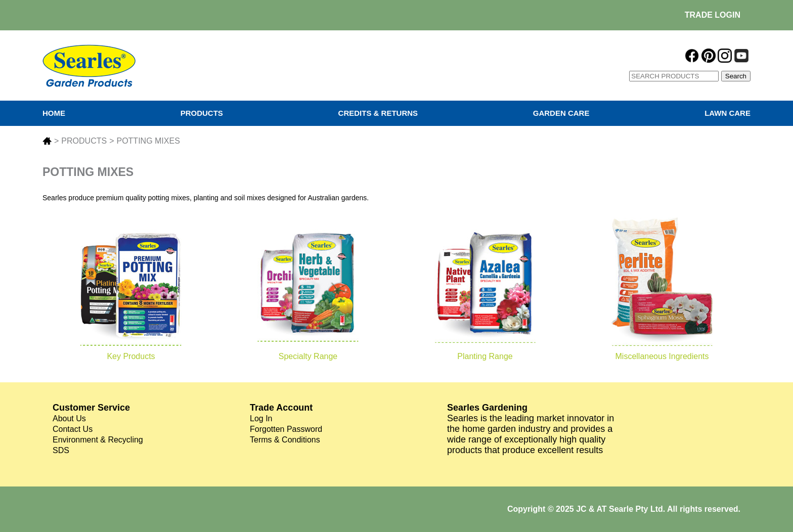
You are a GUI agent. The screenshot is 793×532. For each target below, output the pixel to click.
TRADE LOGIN (713, 15)
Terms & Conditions (285, 440)
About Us (69, 418)
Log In (261, 418)
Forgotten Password (286, 429)
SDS (61, 450)
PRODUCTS (202, 113)
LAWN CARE (728, 113)
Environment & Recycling (98, 440)
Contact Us (73, 429)
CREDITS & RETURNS (378, 113)
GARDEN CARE (561, 113)
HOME (54, 113)
